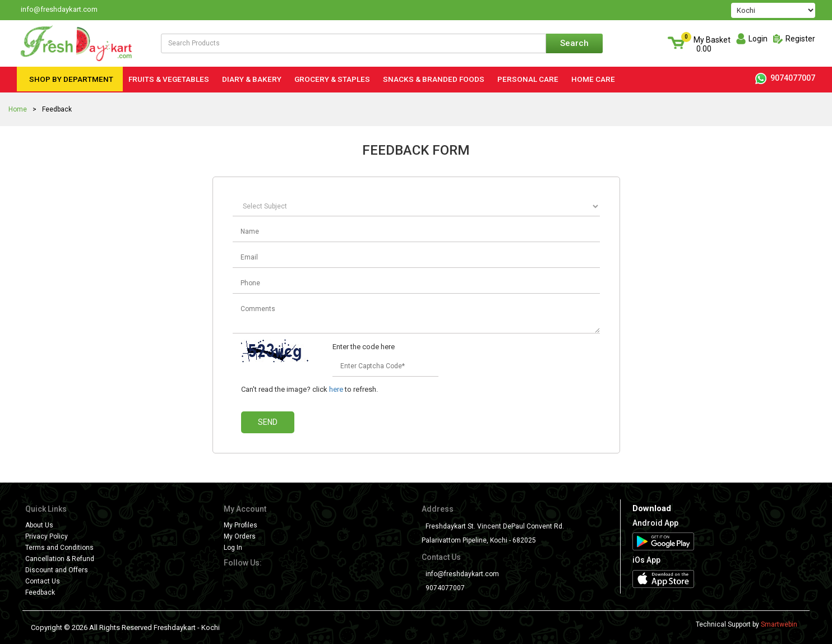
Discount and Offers (57, 570)
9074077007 (785, 78)
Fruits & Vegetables (169, 79)
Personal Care (528, 79)
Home (18, 109)
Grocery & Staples (332, 79)
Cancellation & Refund (60, 559)
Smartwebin (779, 624)
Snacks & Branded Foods (434, 79)
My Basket (712, 44)
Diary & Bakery (252, 79)
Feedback (40, 592)
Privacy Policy (47, 536)
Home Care (593, 79)
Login (758, 39)
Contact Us (43, 581)
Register (800, 39)
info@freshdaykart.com (462, 574)
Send (268, 422)
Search (574, 43)
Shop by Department (71, 79)
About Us (39, 525)
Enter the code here (364, 347)
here (336, 389)
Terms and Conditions (59, 548)
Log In (233, 548)
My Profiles (241, 525)
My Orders (240, 536)
